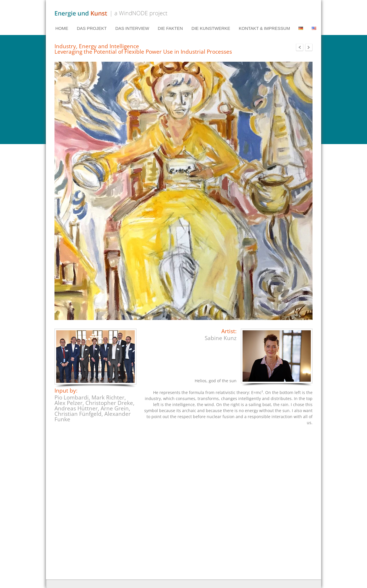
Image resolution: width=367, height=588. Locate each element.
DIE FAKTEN (170, 28)
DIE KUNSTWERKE (211, 28)
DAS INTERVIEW (132, 28)
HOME (62, 28)
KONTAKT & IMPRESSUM (264, 28)
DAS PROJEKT (92, 28)
